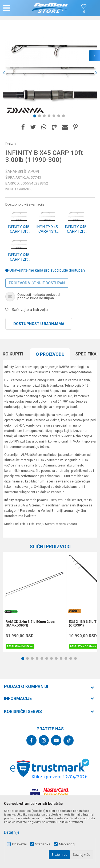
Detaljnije (12, 832)
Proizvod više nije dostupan (37, 283)
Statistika (43, 844)
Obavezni (19, 844)
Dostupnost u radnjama (39, 324)
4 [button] (50, 117)
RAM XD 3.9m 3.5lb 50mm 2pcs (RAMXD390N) (30, 624)
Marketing (67, 844)
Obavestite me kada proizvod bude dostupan (45, 270)
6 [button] (60, 117)
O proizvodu (50, 354)
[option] (50, 73)
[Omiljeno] (84, 12)
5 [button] (55, 117)
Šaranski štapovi (22, 171)
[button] (18, 8)
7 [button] (65, 117)
